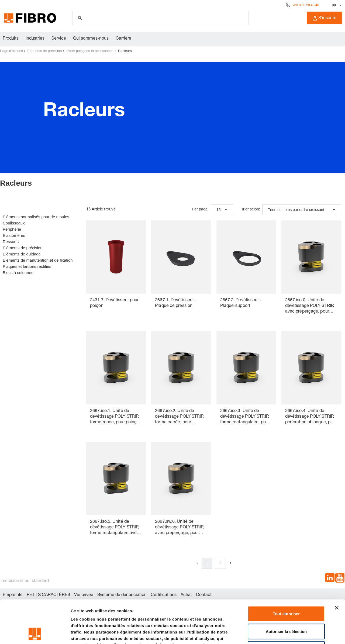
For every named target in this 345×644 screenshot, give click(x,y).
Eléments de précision (45, 51)
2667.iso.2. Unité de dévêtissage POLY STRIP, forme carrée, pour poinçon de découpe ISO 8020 (179, 417)
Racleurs (125, 51)
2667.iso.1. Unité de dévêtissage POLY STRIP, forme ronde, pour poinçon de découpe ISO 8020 (116, 417)
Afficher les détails (297, 633)
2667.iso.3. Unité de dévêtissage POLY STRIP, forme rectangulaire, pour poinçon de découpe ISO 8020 (245, 417)
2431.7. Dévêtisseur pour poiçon (114, 303)
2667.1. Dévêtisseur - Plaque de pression (176, 303)
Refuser (286, 609)
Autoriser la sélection (286, 591)
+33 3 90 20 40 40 (306, 5)
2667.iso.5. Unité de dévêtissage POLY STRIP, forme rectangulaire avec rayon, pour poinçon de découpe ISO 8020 (115, 528)
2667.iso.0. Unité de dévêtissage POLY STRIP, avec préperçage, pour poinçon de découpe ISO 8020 (310, 307)
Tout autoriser (286, 573)
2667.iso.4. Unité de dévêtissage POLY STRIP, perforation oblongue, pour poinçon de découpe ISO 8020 (311, 417)
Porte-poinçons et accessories (90, 51)
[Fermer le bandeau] (337, 567)
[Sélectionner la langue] (336, 5)
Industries (35, 39)
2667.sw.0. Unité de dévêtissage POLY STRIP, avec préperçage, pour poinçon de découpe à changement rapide (179, 528)
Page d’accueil (11, 51)
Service (59, 39)
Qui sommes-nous (91, 39)
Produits (11, 39)
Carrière (123, 39)
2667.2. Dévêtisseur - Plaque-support (241, 303)
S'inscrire (325, 18)
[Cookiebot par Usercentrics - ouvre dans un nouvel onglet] (35, 633)
